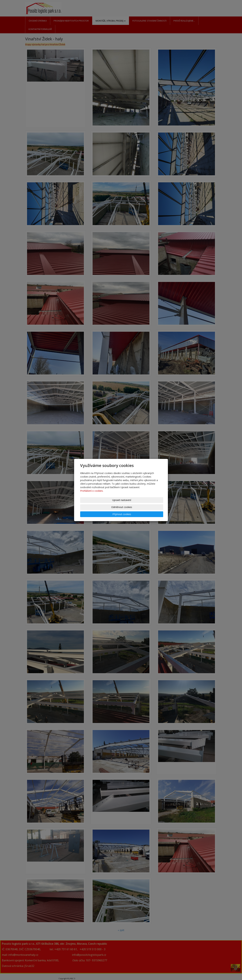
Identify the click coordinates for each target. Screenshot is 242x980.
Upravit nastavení (94, 507)
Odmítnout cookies (122, 507)
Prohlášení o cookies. (92, 498)
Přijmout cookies (149, 507)
